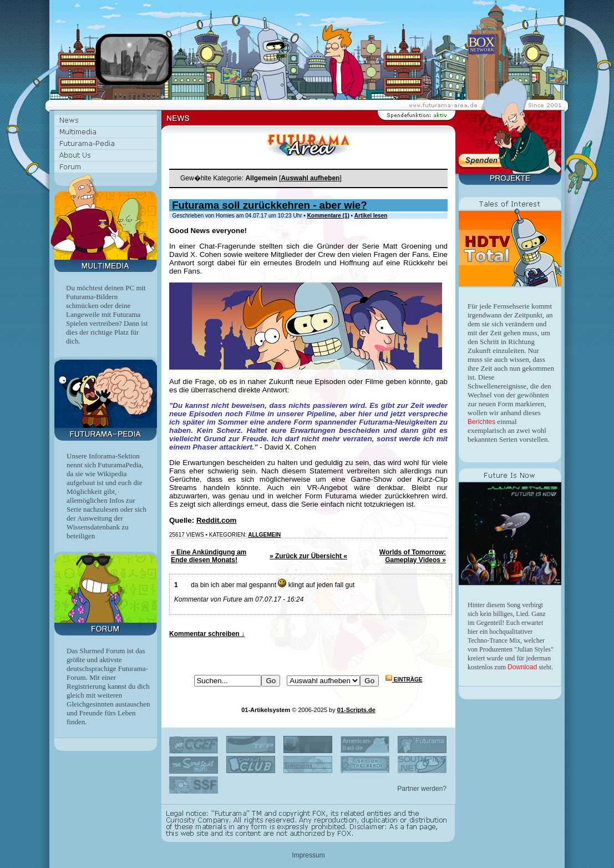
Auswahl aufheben (310, 178)
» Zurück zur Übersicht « (308, 556)
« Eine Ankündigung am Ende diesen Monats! (209, 556)
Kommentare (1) (328, 216)
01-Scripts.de (356, 710)
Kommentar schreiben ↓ (207, 634)
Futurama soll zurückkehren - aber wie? (269, 205)
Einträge (404, 680)
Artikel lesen (371, 216)
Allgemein (264, 535)
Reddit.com (217, 520)
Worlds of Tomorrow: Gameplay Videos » (413, 556)
